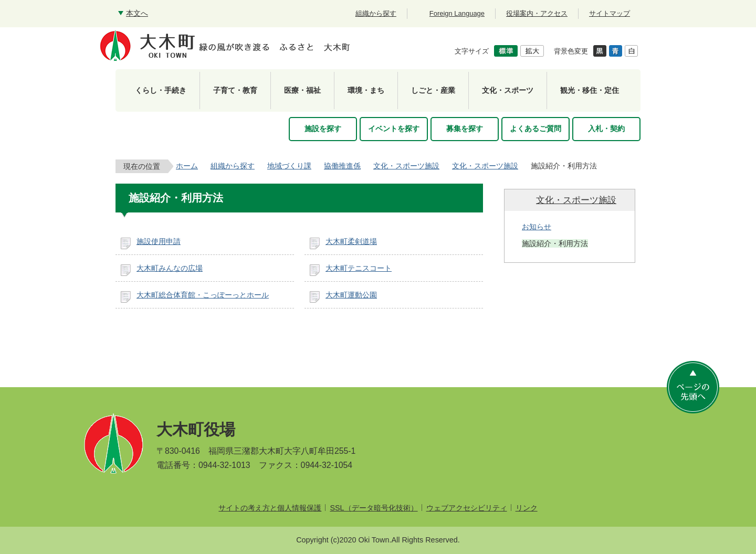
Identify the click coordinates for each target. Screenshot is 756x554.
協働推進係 (342, 166)
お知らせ (537, 227)
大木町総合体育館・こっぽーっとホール (203, 295)
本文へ (137, 13)
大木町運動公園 (351, 295)
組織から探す (233, 166)
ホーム (187, 166)
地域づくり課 (289, 166)
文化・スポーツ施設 (406, 166)
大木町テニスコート (359, 268)
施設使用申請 (159, 241)
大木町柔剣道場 (351, 241)
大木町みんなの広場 (170, 268)
